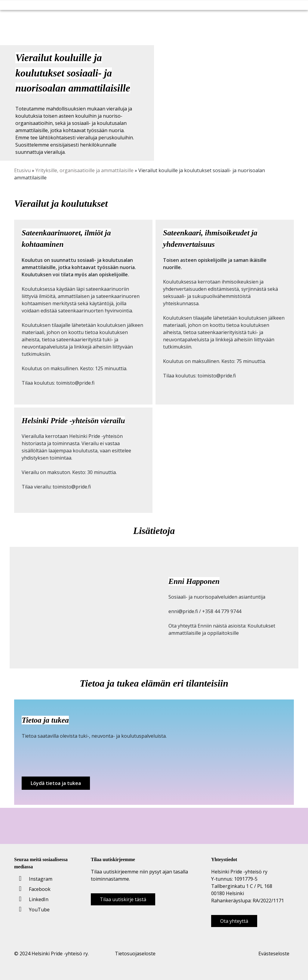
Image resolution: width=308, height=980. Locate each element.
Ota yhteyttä (234, 921)
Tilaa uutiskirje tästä (123, 899)
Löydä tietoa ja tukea (56, 783)
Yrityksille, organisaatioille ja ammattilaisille (85, 170)
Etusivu (22, 170)
